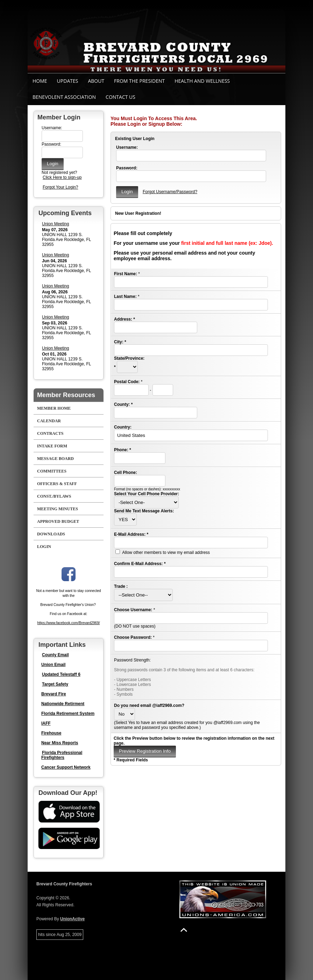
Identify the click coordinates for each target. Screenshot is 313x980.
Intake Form (52, 446)
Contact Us (120, 97)
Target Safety (55, 684)
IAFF (46, 723)
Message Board (55, 459)
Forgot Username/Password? (170, 192)
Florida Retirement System (68, 714)
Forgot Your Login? (60, 187)
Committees (52, 471)
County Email (55, 655)
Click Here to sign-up (62, 177)
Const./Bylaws (54, 496)
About (96, 81)
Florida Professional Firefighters (62, 755)
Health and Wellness (202, 81)
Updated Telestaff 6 (61, 674)
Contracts (50, 433)
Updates (68, 81)
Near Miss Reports (60, 743)
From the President (139, 81)
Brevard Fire (54, 694)
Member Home (54, 408)
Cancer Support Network (66, 767)
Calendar (49, 421)
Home (40, 81)
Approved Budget (58, 521)
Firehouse (51, 733)
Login (44, 547)
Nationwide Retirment (63, 704)
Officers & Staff (57, 484)
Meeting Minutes (58, 509)
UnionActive (72, 919)
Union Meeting (55, 224)
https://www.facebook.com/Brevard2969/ (69, 623)
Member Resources (66, 395)
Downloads (51, 534)
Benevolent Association (64, 97)
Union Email (53, 665)
